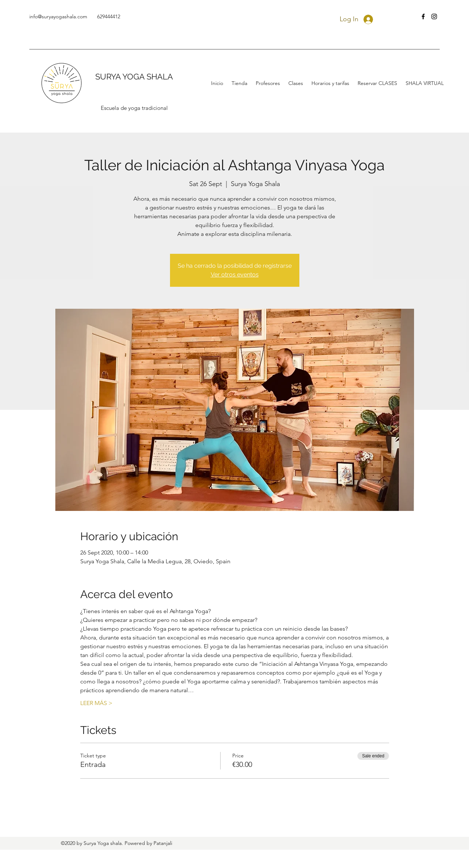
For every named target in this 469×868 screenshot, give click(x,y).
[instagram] (434, 16)
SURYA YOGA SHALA (134, 77)
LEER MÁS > (96, 703)
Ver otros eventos (235, 275)
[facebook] (423, 16)
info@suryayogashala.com (58, 16)
